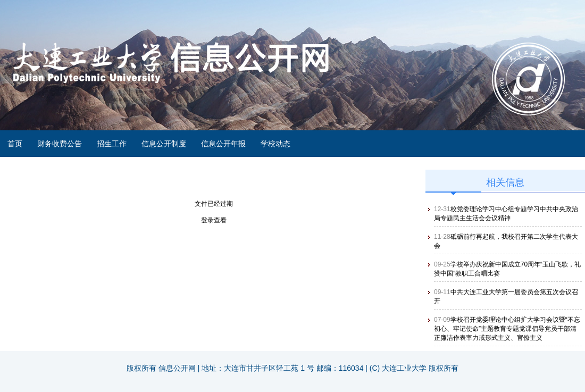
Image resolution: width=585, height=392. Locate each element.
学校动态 (275, 144)
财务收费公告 (60, 144)
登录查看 (214, 220)
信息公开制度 (164, 144)
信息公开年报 (223, 144)
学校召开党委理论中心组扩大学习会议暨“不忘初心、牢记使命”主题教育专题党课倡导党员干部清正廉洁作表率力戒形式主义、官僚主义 (507, 329)
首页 (15, 144)
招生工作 (112, 144)
